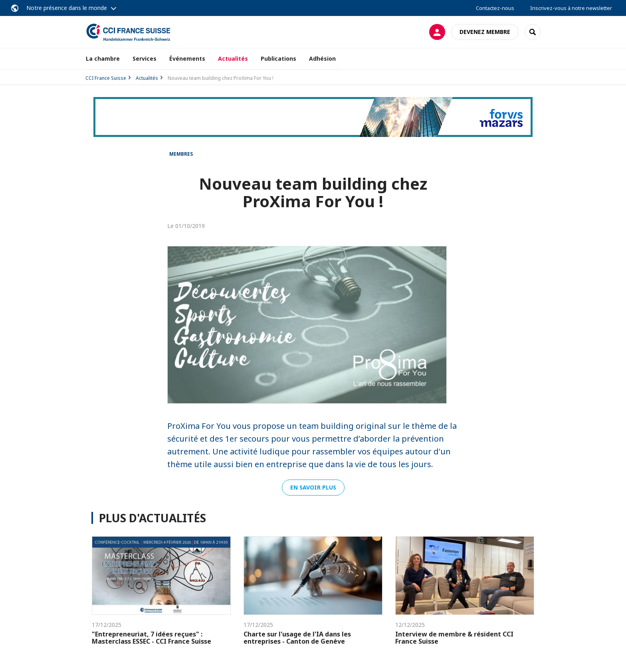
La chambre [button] (103, 58)
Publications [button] (278, 58)
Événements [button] (187, 58)
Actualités (233, 58)
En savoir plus (313, 487)
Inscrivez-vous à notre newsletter (571, 8)
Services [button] (145, 58)
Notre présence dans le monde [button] (67, 8)
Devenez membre (485, 32)
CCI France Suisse (106, 78)
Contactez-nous (495, 8)
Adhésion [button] (322, 58)
